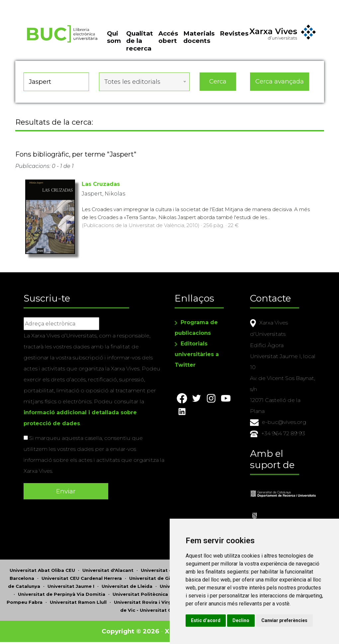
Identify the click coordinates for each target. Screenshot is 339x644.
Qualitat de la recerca (140, 41)
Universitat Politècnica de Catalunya (157, 593)
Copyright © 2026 (130, 630)
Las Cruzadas (101, 184)
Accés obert (168, 37)
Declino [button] (241, 620)
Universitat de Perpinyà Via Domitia (62, 593)
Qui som (114, 37)
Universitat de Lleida (127, 585)
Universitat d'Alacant (108, 569)
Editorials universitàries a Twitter (197, 354)
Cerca (218, 81)
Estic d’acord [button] (206, 620)
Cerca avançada (280, 81)
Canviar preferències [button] (284, 620)
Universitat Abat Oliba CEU (42, 569)
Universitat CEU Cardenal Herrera (82, 577)
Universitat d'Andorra (167, 569)
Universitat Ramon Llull (78, 601)
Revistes (234, 33)
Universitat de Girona (155, 577)
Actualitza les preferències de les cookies (60, 4)
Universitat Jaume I (71, 585)
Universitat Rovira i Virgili (145, 601)
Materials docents (199, 37)
